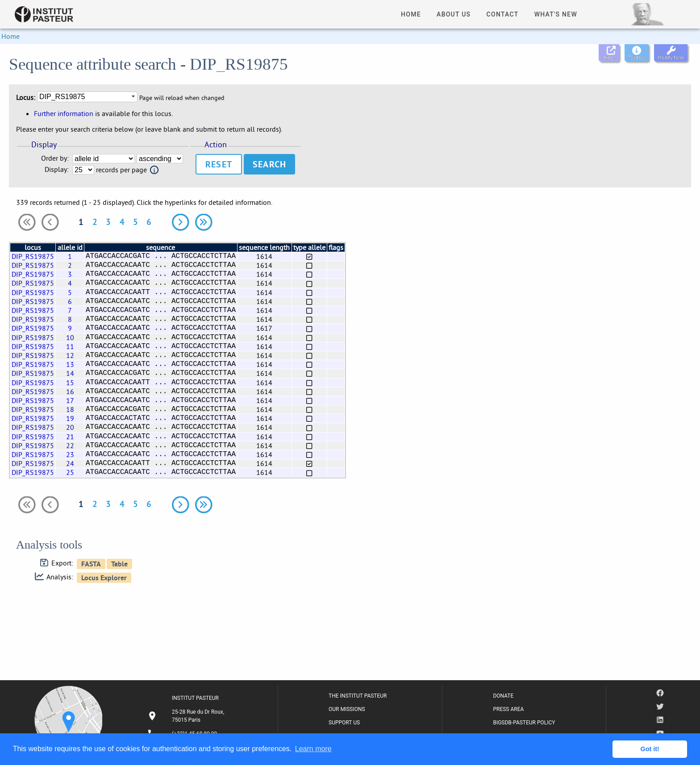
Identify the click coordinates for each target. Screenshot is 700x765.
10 (70, 337)
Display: (57, 169)
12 (70, 355)
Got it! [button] (650, 749)
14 (70, 373)
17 (70, 400)
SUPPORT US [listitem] (344, 723)
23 (70, 454)
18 (70, 409)
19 (70, 418)
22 (70, 445)
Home (10, 36)
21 (70, 437)
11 (70, 346)
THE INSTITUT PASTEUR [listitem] (358, 696)
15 (70, 382)
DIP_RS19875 (33, 256)
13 (70, 364)
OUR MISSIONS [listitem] (347, 709)
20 (70, 427)
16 (70, 391)
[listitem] (187, 716)
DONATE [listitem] (503, 696)
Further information (64, 113)
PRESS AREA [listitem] (508, 709)
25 (70, 472)
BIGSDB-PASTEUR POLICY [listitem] (524, 723)
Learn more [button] (313, 749)
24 (70, 463)
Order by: (55, 158)
